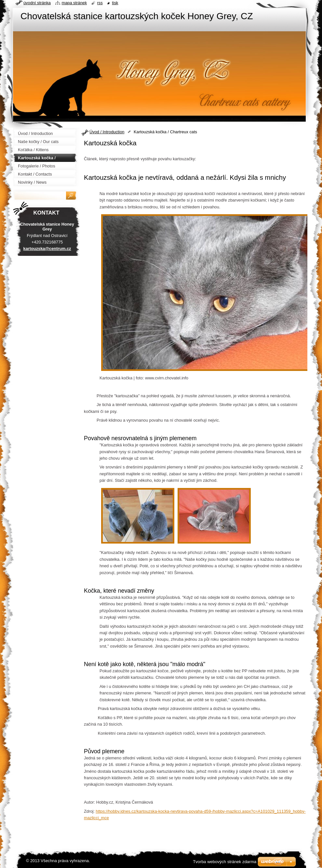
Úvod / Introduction (107, 132)
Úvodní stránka (37, 3)
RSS (100, 3)
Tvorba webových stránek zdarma (225, 862)
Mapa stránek (74, 3)
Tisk (115, 3)
